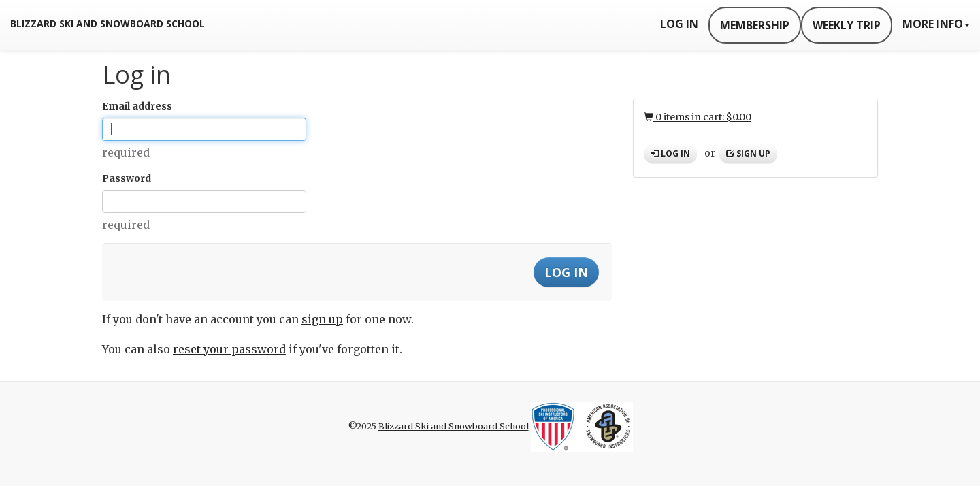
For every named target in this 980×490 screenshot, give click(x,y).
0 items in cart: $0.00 (698, 117)
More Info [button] (936, 24)
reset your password (229, 349)
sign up (322, 319)
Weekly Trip (847, 25)
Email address (137, 106)
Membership (755, 25)
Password (127, 178)
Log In (679, 24)
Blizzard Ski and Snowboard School (108, 23)
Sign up (748, 153)
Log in (670, 153)
